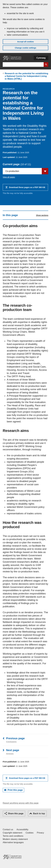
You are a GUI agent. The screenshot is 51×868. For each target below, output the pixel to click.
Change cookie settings (26, 48)
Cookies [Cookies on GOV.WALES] (30, 833)
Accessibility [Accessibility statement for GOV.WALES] (22, 829)
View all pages (9, 177)
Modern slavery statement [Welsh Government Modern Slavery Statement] (15, 839)
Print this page (15, 790)
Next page (13, 750)
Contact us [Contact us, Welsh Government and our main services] (8, 829)
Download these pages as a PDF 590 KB (27, 188)
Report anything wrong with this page (21, 803)
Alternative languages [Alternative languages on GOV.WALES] (13, 842)
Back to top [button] (39, 814)
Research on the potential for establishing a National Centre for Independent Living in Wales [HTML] (26, 76)
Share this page (16, 814)
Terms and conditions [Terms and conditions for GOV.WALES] (13, 836)
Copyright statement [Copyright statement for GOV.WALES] (12, 833)
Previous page (15, 738)
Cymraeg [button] (41, 58)
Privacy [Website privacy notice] (40, 833)
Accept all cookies (25, 42)
